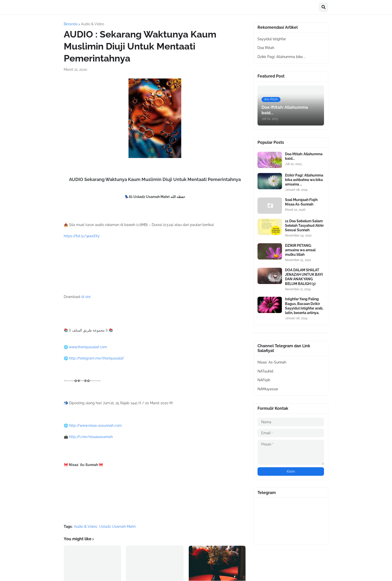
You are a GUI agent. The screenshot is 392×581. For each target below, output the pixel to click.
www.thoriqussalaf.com (88, 347)
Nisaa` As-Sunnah (272, 362)
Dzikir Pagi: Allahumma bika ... (282, 57)
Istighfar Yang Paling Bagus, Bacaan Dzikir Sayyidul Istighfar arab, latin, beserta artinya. (304, 306)
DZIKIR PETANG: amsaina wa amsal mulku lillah (300, 250)
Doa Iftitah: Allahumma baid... (304, 156)
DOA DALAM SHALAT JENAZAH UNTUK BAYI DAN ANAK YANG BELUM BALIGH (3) (304, 277)
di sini (86, 297)
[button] (323, 7)
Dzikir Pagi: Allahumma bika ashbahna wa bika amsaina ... (304, 180)
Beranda (71, 24)
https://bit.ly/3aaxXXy (82, 236)
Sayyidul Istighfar (272, 39)
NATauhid (265, 371)
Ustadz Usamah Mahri (117, 526)
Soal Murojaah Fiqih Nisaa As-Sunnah (301, 202)
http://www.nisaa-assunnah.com (95, 425)
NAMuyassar (268, 389)
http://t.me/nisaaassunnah (91, 437)
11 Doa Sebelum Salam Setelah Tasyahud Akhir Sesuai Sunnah (304, 225)
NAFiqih (264, 380)
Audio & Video (92, 24)
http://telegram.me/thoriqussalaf (96, 358)
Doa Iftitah (266, 48)
